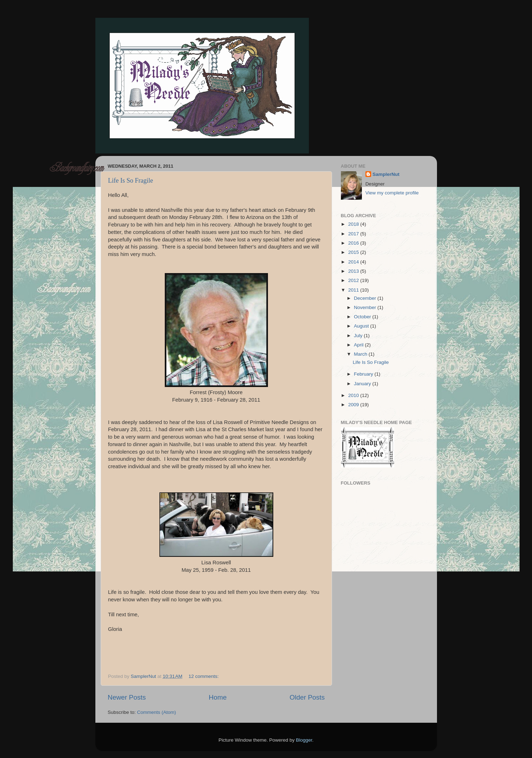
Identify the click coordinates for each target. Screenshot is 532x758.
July (359, 336)
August (362, 326)
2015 (354, 252)
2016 (354, 243)
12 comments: (204, 676)
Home (218, 697)
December (366, 298)
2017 (354, 234)
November (366, 307)
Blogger (304, 740)
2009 (354, 405)
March (361, 354)
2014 (354, 262)
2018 (354, 224)
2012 (354, 280)
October (363, 317)
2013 (354, 271)
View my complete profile (392, 193)
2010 (354, 395)
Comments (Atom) (157, 712)
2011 (354, 290)
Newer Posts (127, 697)
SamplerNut (386, 174)
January (363, 384)
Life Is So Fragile (131, 181)
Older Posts (307, 697)
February (364, 374)
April (360, 345)
